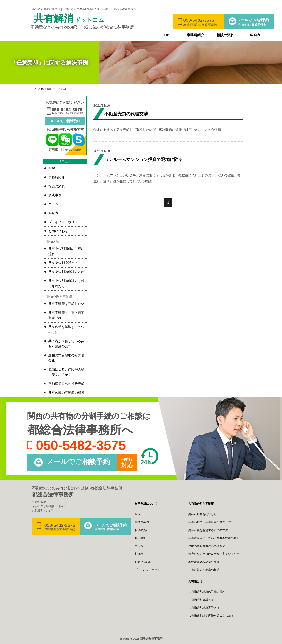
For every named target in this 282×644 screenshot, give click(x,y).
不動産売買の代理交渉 (126, 114)
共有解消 (69, 19)
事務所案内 (142, 522)
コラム (53, 204)
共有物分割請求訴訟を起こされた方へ (66, 283)
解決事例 (55, 195)
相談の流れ (225, 35)
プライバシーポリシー (65, 222)
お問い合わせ (58, 231)
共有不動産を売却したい (66, 304)
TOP (166, 35)
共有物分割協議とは (63, 263)
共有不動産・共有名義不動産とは (66, 315)
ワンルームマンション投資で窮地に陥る (144, 159)
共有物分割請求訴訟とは (66, 272)
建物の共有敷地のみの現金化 (66, 358)
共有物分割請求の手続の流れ (66, 251)
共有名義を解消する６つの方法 (66, 329)
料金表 (255, 35)
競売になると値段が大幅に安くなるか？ (66, 372)
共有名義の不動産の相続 (66, 393)
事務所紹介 (195, 35)
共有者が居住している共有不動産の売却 (66, 344)
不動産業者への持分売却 (66, 384)
